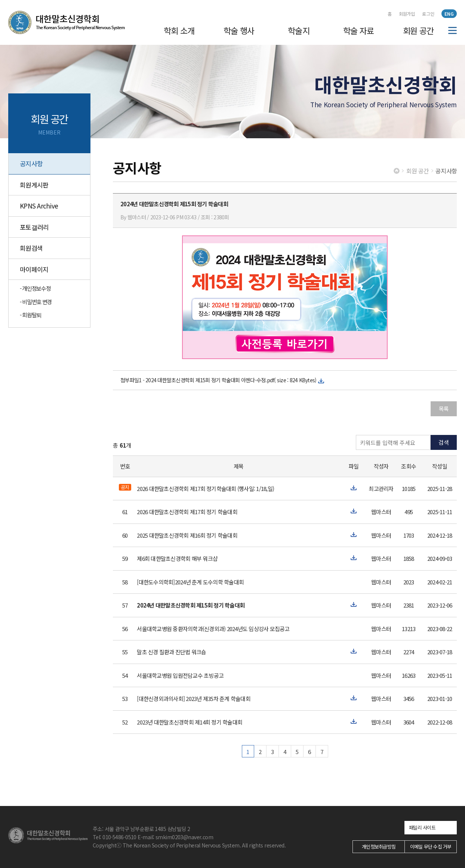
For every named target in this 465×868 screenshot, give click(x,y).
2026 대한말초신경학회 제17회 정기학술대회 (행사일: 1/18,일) (205, 489)
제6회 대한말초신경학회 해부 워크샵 (177, 558)
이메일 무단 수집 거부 (431, 847)
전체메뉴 (452, 30)
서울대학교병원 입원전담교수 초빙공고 (180, 675)
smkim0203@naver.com (184, 837)
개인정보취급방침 (379, 847)
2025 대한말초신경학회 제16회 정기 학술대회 (187, 535)
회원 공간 (418, 30)
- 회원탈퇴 (31, 315)
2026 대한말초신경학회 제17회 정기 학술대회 (187, 512)
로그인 (428, 14)
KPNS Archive (39, 206)
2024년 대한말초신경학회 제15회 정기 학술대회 (191, 605)
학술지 (299, 30)
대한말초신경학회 (67, 22)
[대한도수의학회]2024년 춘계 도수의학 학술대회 (190, 582)
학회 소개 (179, 30)
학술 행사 (239, 30)
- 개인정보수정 (35, 288)
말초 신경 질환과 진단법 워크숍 (171, 652)
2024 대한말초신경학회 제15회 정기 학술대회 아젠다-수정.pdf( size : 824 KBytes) (231, 380)
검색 (444, 442)
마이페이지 (34, 269)
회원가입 (407, 14)
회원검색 (31, 248)
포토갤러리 (34, 227)
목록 (444, 409)
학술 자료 (359, 30)
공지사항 (31, 163)
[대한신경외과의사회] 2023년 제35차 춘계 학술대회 (194, 699)
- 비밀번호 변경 (36, 302)
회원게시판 (34, 185)
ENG (449, 14)
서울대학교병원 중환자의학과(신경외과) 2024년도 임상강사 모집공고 (213, 629)
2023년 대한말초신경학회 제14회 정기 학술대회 (190, 722)
